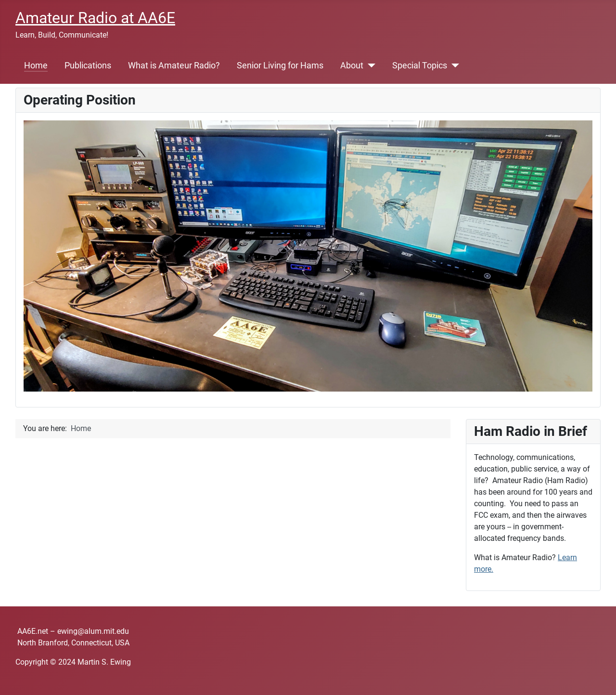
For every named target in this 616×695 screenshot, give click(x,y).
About (352, 66)
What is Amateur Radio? (174, 66)
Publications (88, 66)
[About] (369, 66)
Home (36, 66)
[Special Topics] (453, 66)
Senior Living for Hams (280, 66)
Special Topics (420, 66)
